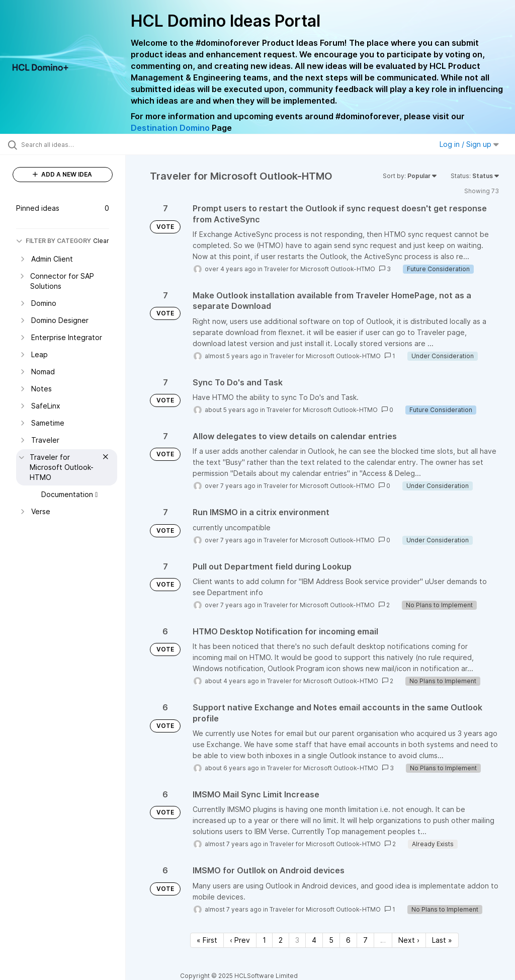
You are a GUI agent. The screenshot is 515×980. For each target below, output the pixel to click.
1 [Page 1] (264, 940)
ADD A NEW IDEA (62, 174)
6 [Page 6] (348, 940)
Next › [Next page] (409, 940)
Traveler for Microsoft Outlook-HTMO (320, 269)
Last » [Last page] (442, 940)
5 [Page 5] (331, 940)
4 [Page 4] (314, 940)
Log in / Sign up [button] (469, 144)
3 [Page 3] (297, 940)
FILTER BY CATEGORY (54, 241)
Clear (101, 241)
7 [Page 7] (365, 940)
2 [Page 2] (281, 940)
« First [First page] (207, 940)
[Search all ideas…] (68, 144)
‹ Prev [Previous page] (240, 940)
